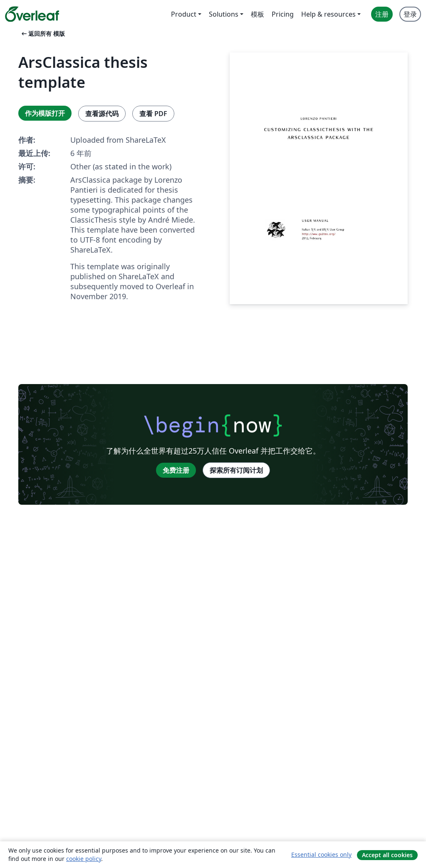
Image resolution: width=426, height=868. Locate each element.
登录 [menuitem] (410, 14)
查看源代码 (102, 114)
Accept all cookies (387, 855)
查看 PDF (153, 114)
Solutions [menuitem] (224, 14)
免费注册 (176, 470)
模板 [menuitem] (258, 14)
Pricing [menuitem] (283, 14)
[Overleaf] (32, 14)
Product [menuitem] (184, 14)
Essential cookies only (321, 854)
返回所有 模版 (42, 33)
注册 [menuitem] (382, 14)
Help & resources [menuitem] (328, 14)
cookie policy (84, 859)
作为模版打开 (45, 113)
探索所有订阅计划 (236, 470)
